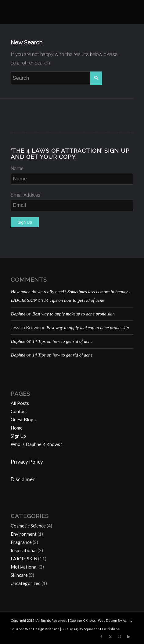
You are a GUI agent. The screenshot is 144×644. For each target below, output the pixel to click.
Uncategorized (26, 583)
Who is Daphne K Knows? (36, 444)
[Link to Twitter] (110, 636)
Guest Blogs (23, 419)
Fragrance (21, 542)
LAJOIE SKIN (24, 559)
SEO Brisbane (109, 629)
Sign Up (18, 436)
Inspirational (24, 550)
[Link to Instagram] (120, 636)
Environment (24, 534)
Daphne (18, 314)
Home (17, 428)
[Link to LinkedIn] (129, 636)
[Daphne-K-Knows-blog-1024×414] (60, 12)
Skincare (19, 575)
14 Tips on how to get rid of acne (74, 300)
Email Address (25, 195)
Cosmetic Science (28, 526)
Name (17, 169)
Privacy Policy (27, 462)
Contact (19, 411)
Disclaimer (23, 479)
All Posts (20, 403)
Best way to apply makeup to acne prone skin (74, 314)
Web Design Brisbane (42, 629)
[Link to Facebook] (101, 636)
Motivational (24, 567)
